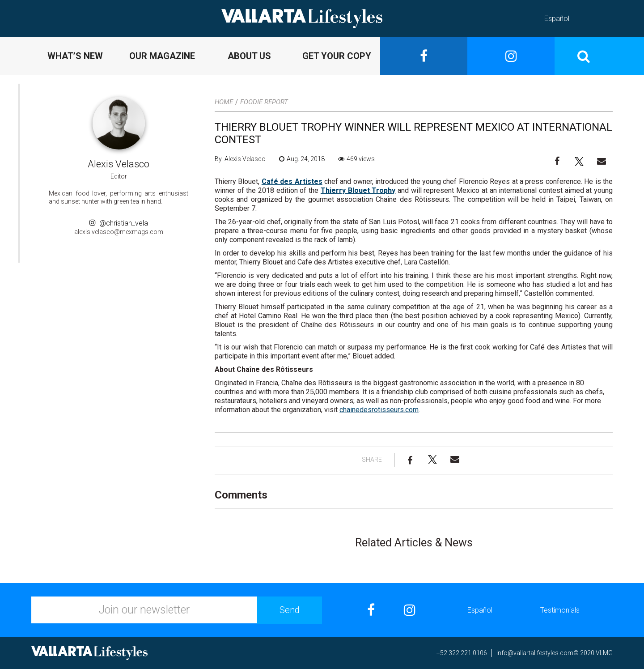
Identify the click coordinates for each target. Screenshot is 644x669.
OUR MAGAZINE (162, 56)
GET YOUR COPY (337, 56)
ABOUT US (249, 56)
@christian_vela (119, 223)
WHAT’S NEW (75, 56)
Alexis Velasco (119, 164)
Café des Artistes (292, 181)
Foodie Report (264, 102)
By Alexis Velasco (240, 159)
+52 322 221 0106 (462, 653)
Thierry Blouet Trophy (358, 190)
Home (224, 102)
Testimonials (560, 610)
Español (557, 19)
